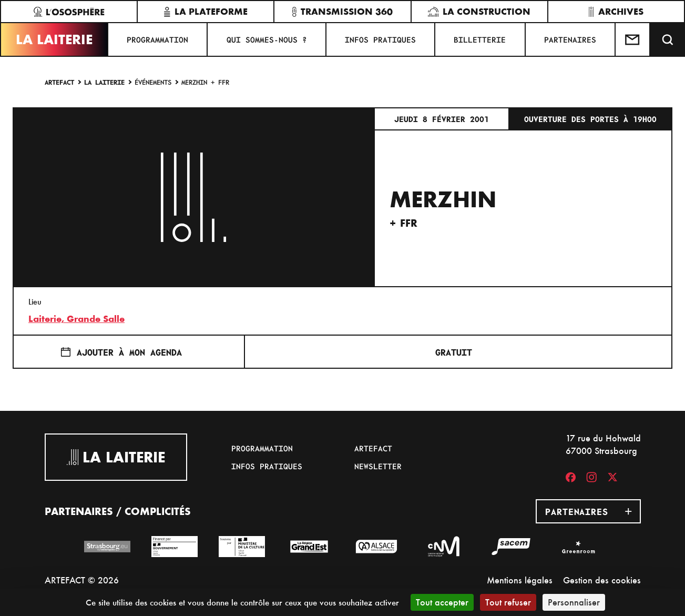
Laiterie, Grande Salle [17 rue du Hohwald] (76, 319)
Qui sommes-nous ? (267, 39)
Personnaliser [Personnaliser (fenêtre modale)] (574, 602)
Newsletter (378, 466)
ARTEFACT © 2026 (82, 580)
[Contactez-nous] (633, 39)
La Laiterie (54, 39)
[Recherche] (668, 39)
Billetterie (480, 39)
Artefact (59, 82)
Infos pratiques (380, 39)
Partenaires (570, 39)
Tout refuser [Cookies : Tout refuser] (508, 602)
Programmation (157, 39)
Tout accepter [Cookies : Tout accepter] (442, 602)
